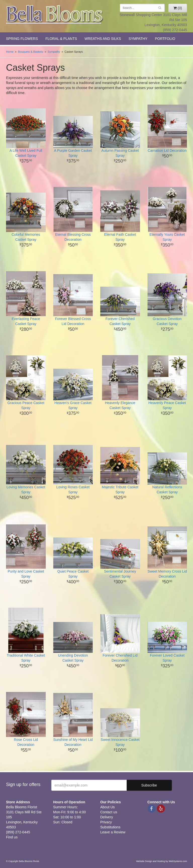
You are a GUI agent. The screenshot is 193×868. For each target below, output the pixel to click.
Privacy (106, 822)
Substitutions (110, 827)
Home (10, 52)
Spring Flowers (22, 39)
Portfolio (165, 39)
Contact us (109, 812)
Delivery (107, 817)
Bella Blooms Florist (55, 15)
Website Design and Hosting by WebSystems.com (162, 861)
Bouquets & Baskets (31, 52)
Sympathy (138, 39)
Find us (12, 837)
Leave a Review (113, 832)
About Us (108, 807)
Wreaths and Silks (103, 39)
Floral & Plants (61, 39)
